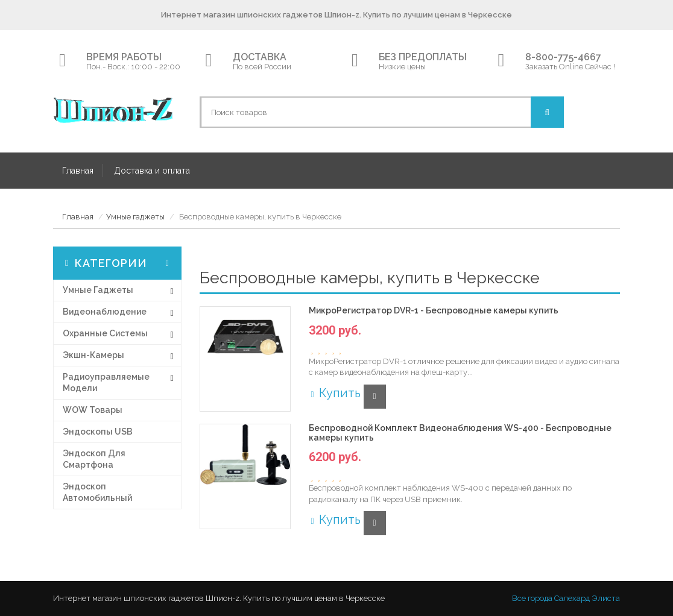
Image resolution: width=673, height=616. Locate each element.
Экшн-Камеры (93, 355)
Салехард (572, 598)
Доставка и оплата (152, 171)
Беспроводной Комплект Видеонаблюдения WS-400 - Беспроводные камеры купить (460, 433)
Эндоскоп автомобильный (97, 492)
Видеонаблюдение (105, 312)
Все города (532, 598)
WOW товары (93, 410)
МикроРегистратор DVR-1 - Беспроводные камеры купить (434, 311)
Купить (334, 393)
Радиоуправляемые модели (106, 382)
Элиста (606, 598)
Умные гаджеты (135, 217)
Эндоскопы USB (98, 432)
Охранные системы (105, 333)
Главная (78, 171)
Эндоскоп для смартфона (94, 459)
